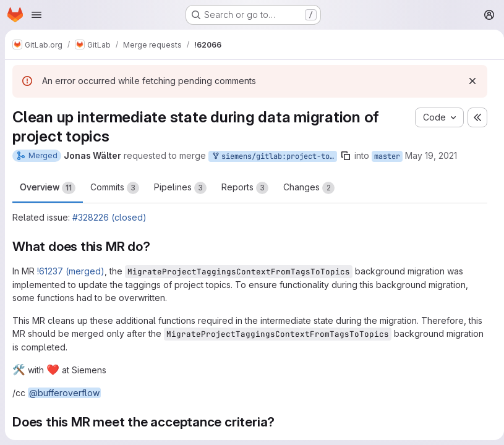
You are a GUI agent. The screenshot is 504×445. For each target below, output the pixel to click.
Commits (115, 188)
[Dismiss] (468, 81)
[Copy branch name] (346, 156)
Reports (245, 188)
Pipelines (180, 188)
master (387, 156)
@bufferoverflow (64, 393)
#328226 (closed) (109, 217)
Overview (48, 188)
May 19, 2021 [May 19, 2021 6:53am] (431, 155)
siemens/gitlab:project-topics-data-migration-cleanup (274, 157)
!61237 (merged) (71, 271)
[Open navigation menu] (36, 15)
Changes (309, 188)
